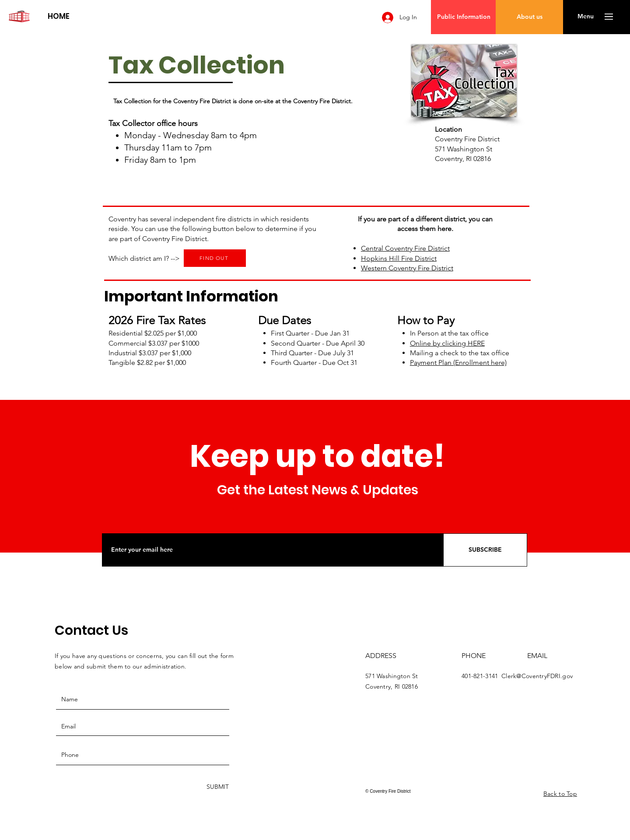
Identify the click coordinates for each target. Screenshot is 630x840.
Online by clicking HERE (447, 343)
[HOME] (59, 16)
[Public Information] (464, 17)
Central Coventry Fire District (405, 248)
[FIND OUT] (215, 258)
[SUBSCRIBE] (485, 550)
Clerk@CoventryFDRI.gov (537, 676)
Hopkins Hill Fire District (399, 258)
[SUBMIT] (217, 787)
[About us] (529, 17)
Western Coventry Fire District (407, 268)
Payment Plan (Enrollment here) (458, 362)
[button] (586, 17)
